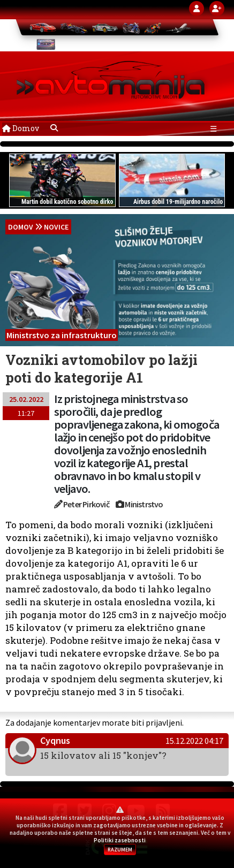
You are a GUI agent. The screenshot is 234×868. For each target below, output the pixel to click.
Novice (56, 227)
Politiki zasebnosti (120, 840)
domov (21, 227)
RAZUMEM (120, 850)
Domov (21, 128)
